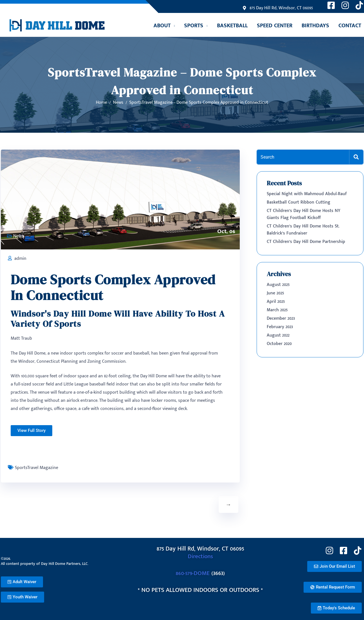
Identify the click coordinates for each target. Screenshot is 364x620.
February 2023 (280, 327)
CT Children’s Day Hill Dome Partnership (306, 242)
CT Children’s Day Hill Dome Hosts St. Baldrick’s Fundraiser (303, 230)
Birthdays (315, 26)
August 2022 (278, 335)
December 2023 (281, 318)
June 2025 (275, 293)
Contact (350, 26)
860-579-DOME (193, 573)
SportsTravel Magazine (37, 468)
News (19, 236)
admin (20, 259)
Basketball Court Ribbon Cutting (299, 202)
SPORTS (194, 26)
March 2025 (277, 310)
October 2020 (279, 344)
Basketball (232, 26)
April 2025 (276, 302)
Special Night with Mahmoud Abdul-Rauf (307, 194)
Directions (200, 556)
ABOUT (162, 26)
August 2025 (278, 285)
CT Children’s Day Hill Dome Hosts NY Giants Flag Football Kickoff (304, 214)
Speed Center (275, 26)
